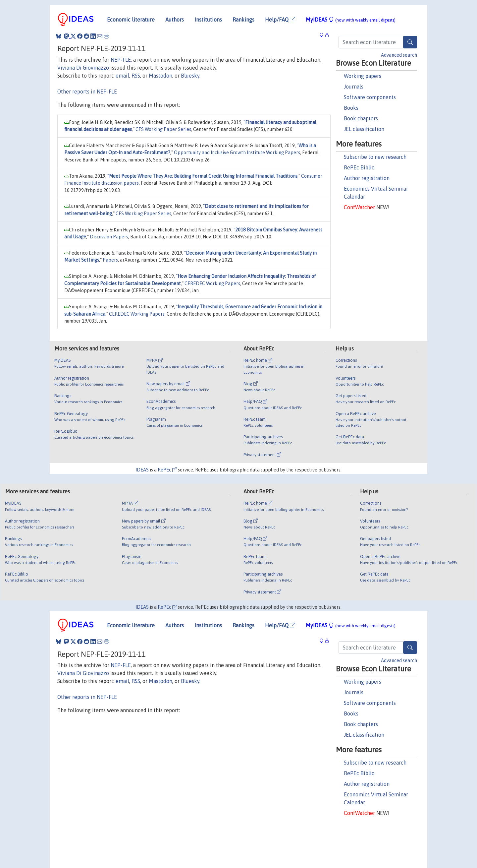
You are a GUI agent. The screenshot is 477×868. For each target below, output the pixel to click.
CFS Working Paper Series (163, 129)
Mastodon (160, 76)
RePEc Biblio (359, 167)
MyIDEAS (351, 20)
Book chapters (361, 118)
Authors (175, 20)
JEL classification (364, 129)
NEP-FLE (121, 60)
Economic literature (131, 20)
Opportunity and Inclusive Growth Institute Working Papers (237, 153)
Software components (370, 97)
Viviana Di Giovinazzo (83, 68)
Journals (354, 87)
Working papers (363, 76)
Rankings (243, 20)
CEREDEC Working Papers (212, 283)
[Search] (410, 42)
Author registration (367, 178)
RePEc (167, 470)
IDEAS (142, 470)
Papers (110, 260)
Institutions (208, 20)
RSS (136, 76)
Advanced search (399, 55)
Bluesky (190, 76)
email (122, 76)
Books (351, 108)
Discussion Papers (109, 237)
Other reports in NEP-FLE (87, 92)
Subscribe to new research (375, 157)
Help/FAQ (280, 20)
